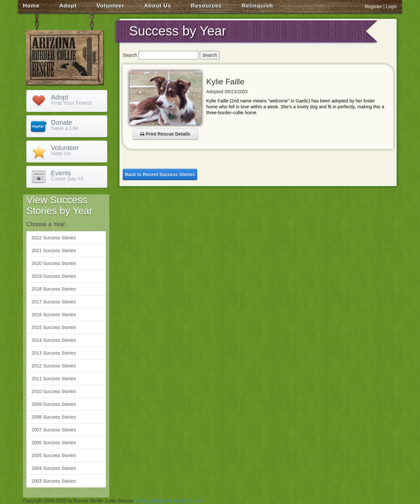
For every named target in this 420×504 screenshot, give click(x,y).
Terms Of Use (187, 501)
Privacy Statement (153, 501)
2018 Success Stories (54, 289)
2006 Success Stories (54, 443)
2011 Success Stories (54, 379)
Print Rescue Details (165, 134)
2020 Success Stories (54, 263)
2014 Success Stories (54, 340)
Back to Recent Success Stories (160, 174)
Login (391, 7)
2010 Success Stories (54, 391)
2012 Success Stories (54, 366)
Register (373, 7)
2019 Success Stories (54, 276)
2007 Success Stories (54, 430)
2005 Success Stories (54, 455)
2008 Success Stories (54, 417)
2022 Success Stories (54, 238)
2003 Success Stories (54, 481)
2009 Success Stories (54, 404)
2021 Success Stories (54, 251)
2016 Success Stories (54, 315)
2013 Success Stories (54, 353)
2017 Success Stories (54, 302)
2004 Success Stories (54, 468)
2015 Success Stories (54, 327)
